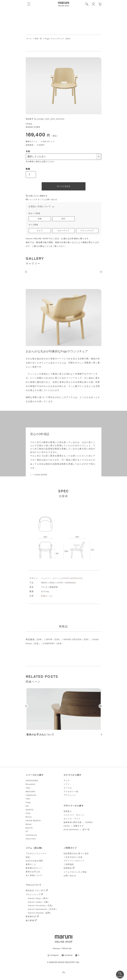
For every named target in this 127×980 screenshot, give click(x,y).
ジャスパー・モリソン (74, 816)
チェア (40, 232)
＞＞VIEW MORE (39, 476)
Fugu (28, 803)
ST (27, 832)
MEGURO (31, 793)
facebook (69, 956)
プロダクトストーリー (36, 855)
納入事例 (30, 921)
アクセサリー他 (71, 793)
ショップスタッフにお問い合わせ (43, 200)
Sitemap (56, 949)
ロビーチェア (63, 232)
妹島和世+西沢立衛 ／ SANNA (78, 823)
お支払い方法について (41, 207)
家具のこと (31, 865)
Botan (29, 825)
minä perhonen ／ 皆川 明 (77, 831)
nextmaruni (31, 836)
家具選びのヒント (34, 869)
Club (28, 814)
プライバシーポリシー (74, 862)
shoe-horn (31, 840)
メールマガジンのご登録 (75, 873)
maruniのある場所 (34, 862)
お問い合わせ (70, 877)
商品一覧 (39, 39)
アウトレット (70, 796)
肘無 (40, 219)
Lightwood (31, 796)
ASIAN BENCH (33, 822)
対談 (28, 858)
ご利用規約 (69, 865)
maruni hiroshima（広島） (41, 907)
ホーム (29, 39)
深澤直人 (68, 812)
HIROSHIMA (32, 782)
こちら (48, 247)
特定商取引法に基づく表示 (76, 855)
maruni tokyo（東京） (39, 899)
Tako (28, 789)
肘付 (63, 219)
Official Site (67, 949)
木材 (28, 151)
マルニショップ (33, 895)
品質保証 (68, 869)
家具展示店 (31, 918)
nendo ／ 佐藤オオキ (74, 827)
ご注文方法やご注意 (73, 858)
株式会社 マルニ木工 (36, 891)
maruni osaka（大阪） (39, 903)
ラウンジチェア (87, 232)
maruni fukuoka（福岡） (40, 914)
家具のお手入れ (33, 873)
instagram (54, 956)
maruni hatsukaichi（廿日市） (43, 910)
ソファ (67, 785)
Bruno (29, 818)
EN (27, 807)
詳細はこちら (47, 597)
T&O (28, 800)
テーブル (68, 789)
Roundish (31, 785)
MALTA (29, 829)
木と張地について (34, 876)
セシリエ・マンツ (72, 820)
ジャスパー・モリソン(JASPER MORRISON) (63, 579)
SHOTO (30, 811)
